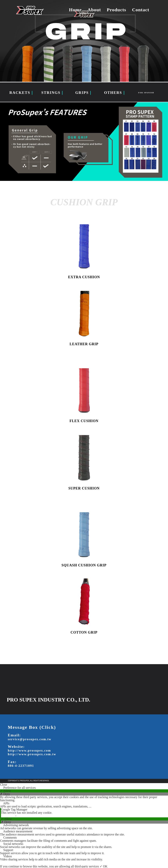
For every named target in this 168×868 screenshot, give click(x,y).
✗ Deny (5, 794)
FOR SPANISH (146, 93)
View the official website (33, 816)
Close (4, 785)
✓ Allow (5, 791)
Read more (8, 816)
